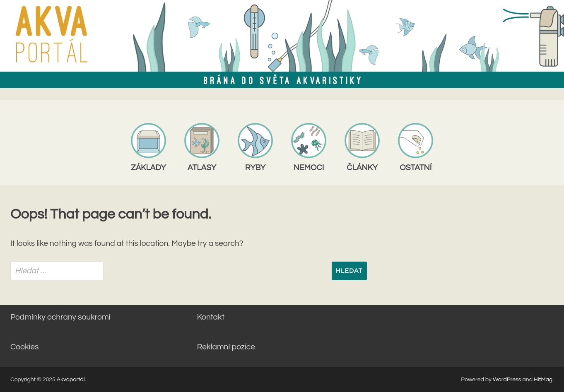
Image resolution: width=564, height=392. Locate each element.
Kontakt (211, 317)
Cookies (24, 347)
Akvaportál (71, 380)
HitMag (543, 380)
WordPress (507, 380)
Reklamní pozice (226, 347)
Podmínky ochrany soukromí (60, 317)
